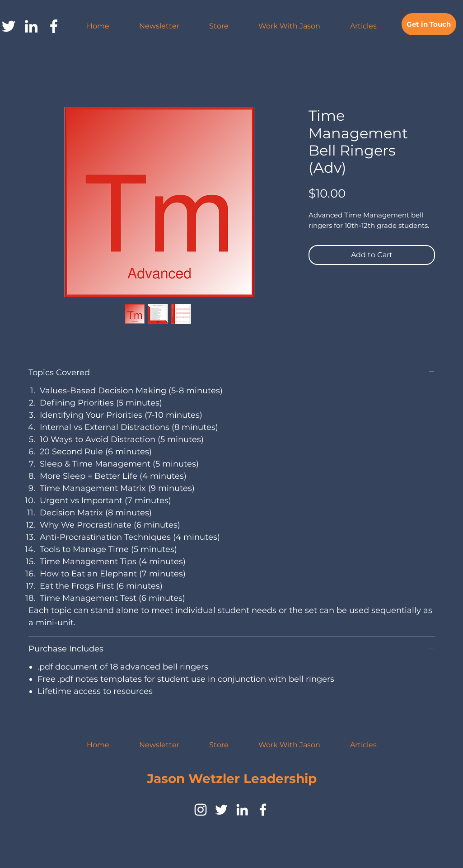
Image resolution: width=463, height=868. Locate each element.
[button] (289, 26)
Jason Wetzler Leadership (232, 778)
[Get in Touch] (429, 24)
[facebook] (54, 26)
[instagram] (201, 810)
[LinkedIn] (31, 26)
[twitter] (221, 810)
